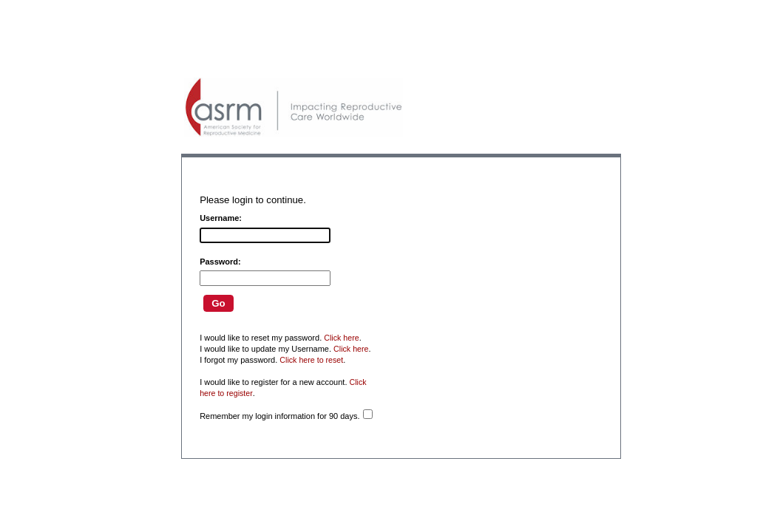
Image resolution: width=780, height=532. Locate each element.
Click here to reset (311, 360)
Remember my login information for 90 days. (279, 416)
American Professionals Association (294, 107)
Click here (341, 338)
